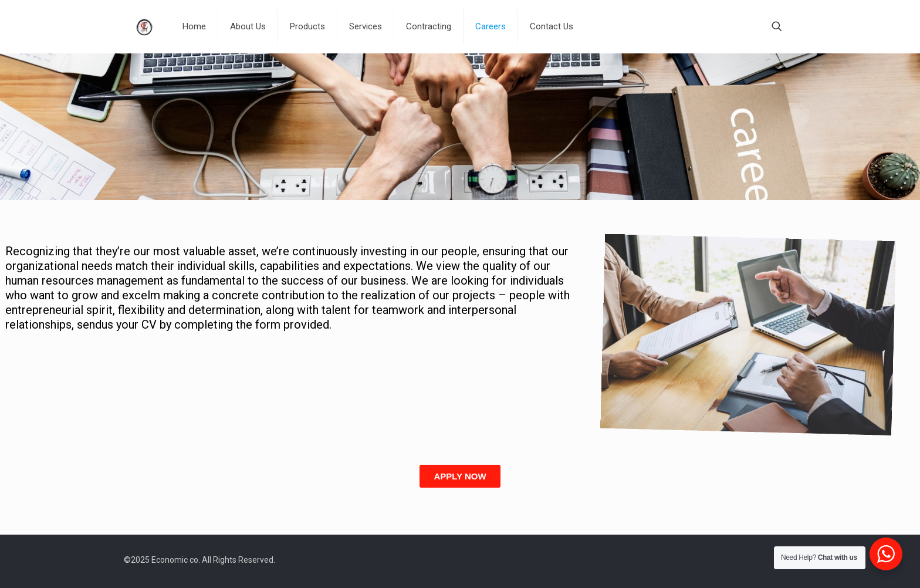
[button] (460, 476)
